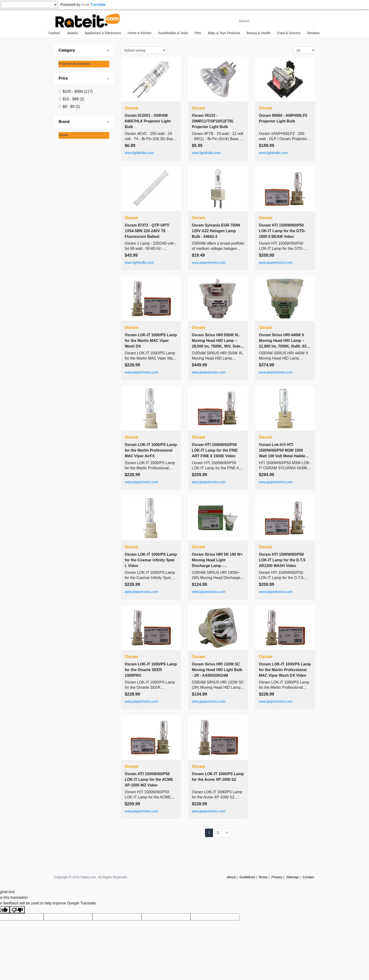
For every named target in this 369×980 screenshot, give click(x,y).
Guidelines (247, 877)
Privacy (277, 877)
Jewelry (72, 33)
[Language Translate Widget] (29, 5)
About (231, 877)
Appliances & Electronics (103, 33)
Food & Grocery (289, 33)
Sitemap (292, 877)
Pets (198, 33)
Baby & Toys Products (224, 33)
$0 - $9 (71, 107)
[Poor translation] (17, 910)
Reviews (314, 33)
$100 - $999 (78, 91)
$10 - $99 (73, 99)
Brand (64, 122)
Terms (263, 877)
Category (67, 50)
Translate (94, 5)
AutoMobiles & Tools (173, 33)
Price (63, 78)
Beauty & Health (259, 33)
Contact (308, 877)
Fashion (54, 33)
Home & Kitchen (139, 33)
